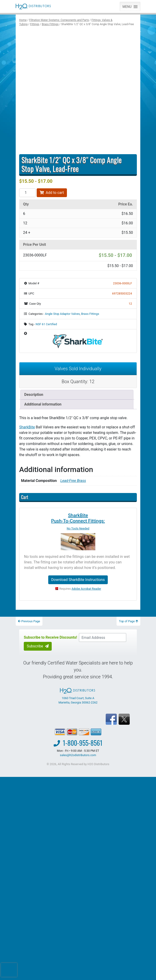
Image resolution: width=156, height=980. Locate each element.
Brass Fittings (50, 24)
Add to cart (52, 193)
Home (23, 20)
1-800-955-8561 (83, 743)
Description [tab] (34, 395)
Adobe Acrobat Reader (86, 589)
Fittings (35, 24)
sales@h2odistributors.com (78, 755)
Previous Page (29, 621)
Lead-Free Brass (73, 481)
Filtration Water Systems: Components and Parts (59, 20)
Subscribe (38, 646)
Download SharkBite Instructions (78, 580)
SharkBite (27, 427)
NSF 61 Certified (46, 324)
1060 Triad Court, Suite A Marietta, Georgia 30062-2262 (78, 696)
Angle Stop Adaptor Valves (62, 314)
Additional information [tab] (43, 404)
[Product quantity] (27, 193)
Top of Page (128, 621)
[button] (127, 6)
